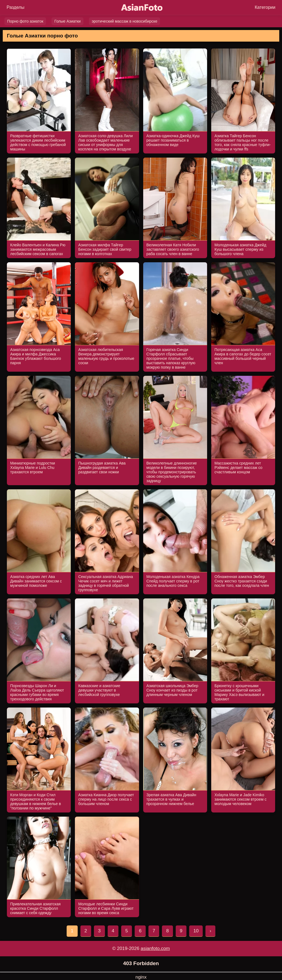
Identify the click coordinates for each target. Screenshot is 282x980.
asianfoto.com (155, 948)
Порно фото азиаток (25, 21)
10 (196, 931)
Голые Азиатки (67, 21)
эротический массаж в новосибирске (124, 21)
